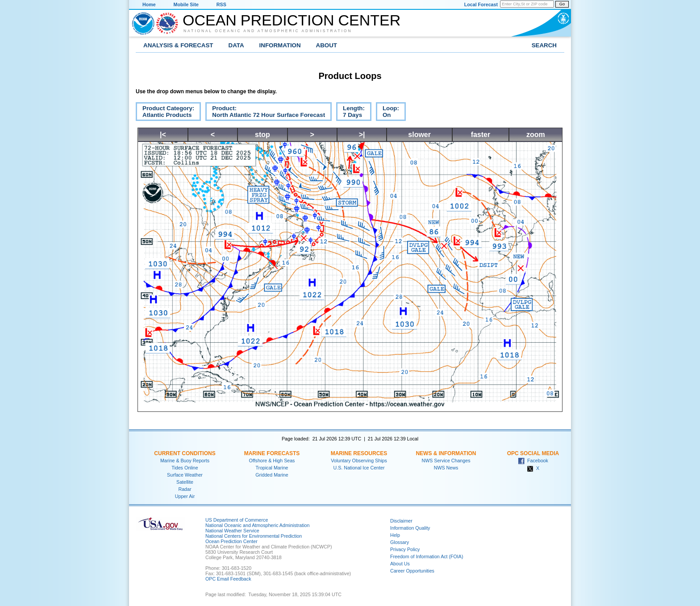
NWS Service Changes (446, 461)
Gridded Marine (272, 475)
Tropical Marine (272, 468)
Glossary (400, 542)
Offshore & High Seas (272, 461)
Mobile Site (186, 4)
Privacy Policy (405, 549)
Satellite (185, 482)
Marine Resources (359, 453)
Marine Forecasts (272, 453)
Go (562, 4)
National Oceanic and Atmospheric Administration (268, 31)
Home (149, 4)
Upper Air (185, 496)
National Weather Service (232, 531)
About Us (400, 564)
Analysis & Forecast (178, 45)
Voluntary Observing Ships (359, 461)
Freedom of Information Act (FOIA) (427, 556)
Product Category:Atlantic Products (165, 113)
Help (395, 535)
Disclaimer (401, 521)
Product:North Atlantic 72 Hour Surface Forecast (265, 113)
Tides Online (185, 468)
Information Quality (410, 528)
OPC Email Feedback (228, 579)
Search (544, 45)
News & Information (446, 453)
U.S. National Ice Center (359, 468)
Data (236, 45)
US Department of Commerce (237, 520)
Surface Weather (185, 475)
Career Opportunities (412, 571)
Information (280, 45)
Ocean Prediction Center (292, 20)
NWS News (446, 468)
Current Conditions (185, 453)
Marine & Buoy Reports (185, 461)
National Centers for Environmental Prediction (254, 536)
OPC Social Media (533, 453)
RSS (221, 4)
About (327, 45)
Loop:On (387, 113)
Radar (185, 489)
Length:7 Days (350, 113)
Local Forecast (481, 4)
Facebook (533, 461)
